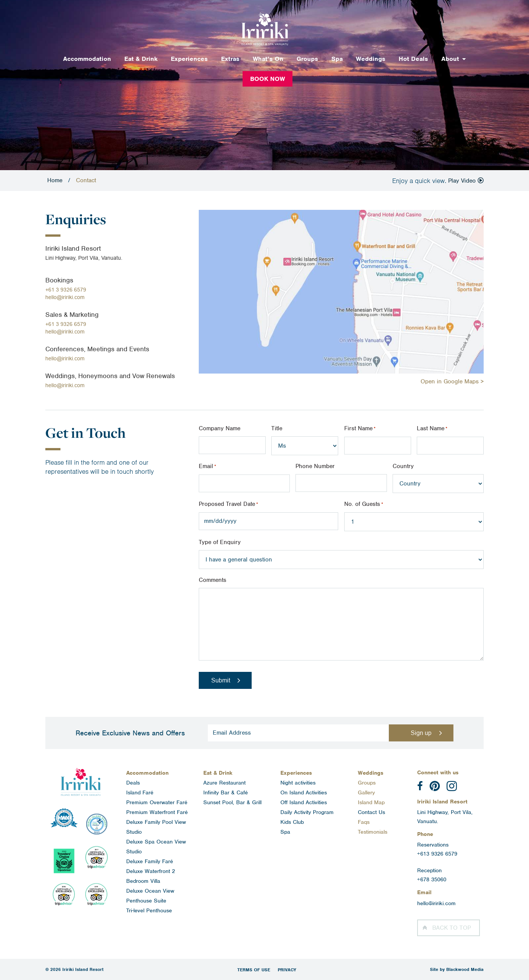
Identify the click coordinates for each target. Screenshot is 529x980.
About (450, 59)
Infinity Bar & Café (226, 792)
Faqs (364, 822)
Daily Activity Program (307, 812)
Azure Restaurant (224, 783)
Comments (213, 580)
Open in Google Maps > (452, 381)
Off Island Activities (304, 802)
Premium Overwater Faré (157, 802)
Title (277, 428)
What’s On (268, 59)
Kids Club (292, 822)
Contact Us (371, 812)
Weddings (371, 59)
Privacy (287, 970)
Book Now (268, 79)
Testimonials (373, 832)
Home (55, 180)
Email (207, 467)
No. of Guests (364, 504)
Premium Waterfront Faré (157, 812)
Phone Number (315, 466)
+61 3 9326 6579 (66, 290)
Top (452, 928)
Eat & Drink (141, 59)
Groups (307, 59)
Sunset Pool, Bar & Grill (232, 802)
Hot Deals (413, 59)
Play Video (466, 181)
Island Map (371, 802)
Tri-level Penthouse (149, 910)
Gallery (366, 792)
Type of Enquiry (220, 542)
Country (403, 466)
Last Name (432, 429)
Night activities (298, 783)
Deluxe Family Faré (150, 861)
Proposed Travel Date (228, 504)
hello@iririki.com (65, 297)
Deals (133, 783)
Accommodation (87, 59)
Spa (337, 59)
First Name (360, 429)
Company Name (220, 428)
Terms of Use (254, 970)
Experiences (189, 59)
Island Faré (140, 792)
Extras (230, 59)
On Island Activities (304, 792)
